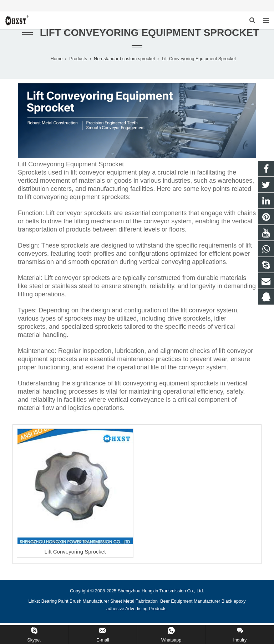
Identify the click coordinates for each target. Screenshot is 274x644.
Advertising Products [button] (146, 613)
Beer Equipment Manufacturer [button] (190, 605)
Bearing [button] (49, 605)
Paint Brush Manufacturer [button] (84, 605)
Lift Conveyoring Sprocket (75, 555)
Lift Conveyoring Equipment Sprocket (149, 37)
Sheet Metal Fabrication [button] (135, 605)
